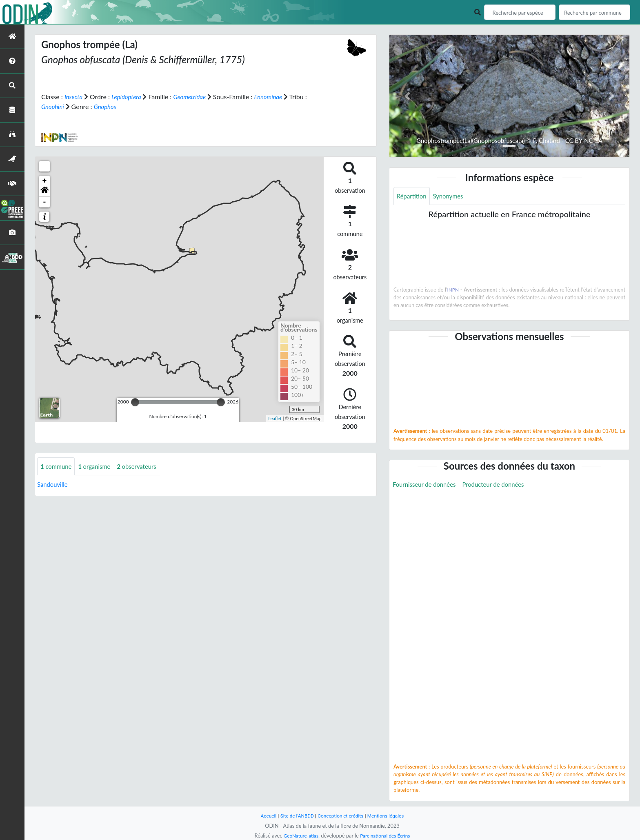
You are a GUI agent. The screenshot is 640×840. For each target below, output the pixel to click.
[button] (44, 191)
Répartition (413, 196)
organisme (98, 466)
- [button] (45, 202)
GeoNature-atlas (299, 836)
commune (57, 466)
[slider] (135, 402)
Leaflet (275, 418)
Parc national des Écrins (387, 836)
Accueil (264, 816)
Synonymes (451, 196)
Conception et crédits (341, 816)
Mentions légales (390, 816)
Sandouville (54, 485)
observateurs (143, 466)
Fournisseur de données (427, 485)
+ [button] (45, 180)
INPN (453, 290)
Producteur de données (501, 485)
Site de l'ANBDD (294, 816)
